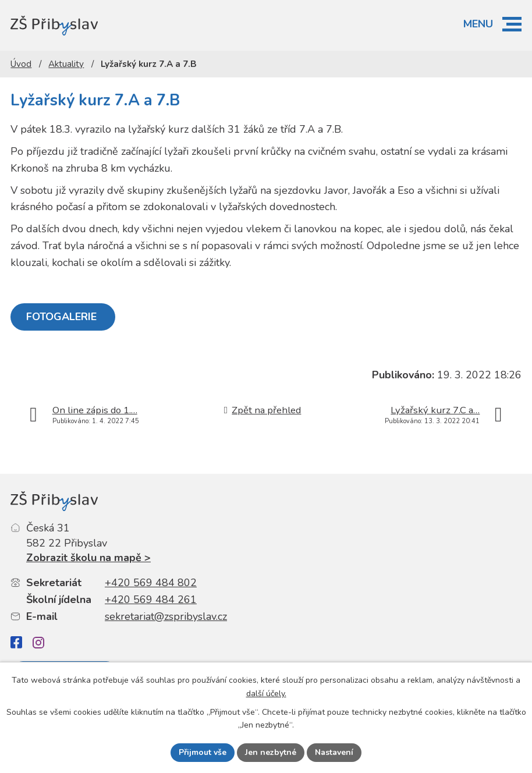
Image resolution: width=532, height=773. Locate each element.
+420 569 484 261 (151, 600)
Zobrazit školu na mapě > (88, 558)
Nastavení (334, 752)
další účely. (266, 694)
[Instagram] (38, 643)
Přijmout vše (203, 752)
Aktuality (66, 64)
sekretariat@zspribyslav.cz (166, 616)
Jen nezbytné (271, 752)
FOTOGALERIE (63, 317)
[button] (512, 24)
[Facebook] (16, 642)
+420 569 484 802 (151, 583)
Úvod (21, 64)
